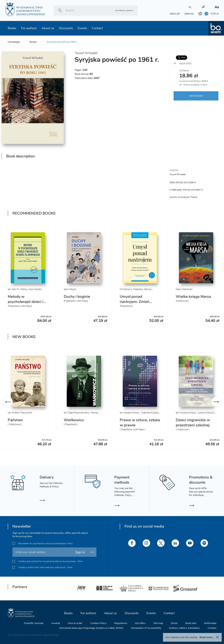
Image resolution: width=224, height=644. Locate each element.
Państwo (15, 420)
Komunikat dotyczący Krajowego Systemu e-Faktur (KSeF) (91, 628)
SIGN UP (175, 14)
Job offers (140, 623)
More (70, 543)
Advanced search (124, 10)
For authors (29, 28)
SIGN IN (189, 14)
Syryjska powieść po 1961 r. (62, 42)
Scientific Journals (34, 623)
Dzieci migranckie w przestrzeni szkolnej (193, 423)
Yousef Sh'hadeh (86, 53)
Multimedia (210, 623)
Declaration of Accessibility (146, 628)
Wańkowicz (74, 420)
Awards (56, 623)
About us (48, 28)
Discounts (66, 28)
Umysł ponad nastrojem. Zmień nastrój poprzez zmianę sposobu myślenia (140, 304)
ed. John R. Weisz (17, 289)
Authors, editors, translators (184, 628)
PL (190, 7)
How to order (75, 623)
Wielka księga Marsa (193, 297)
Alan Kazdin (35, 289)
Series (174, 623)
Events (82, 28)
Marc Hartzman (184, 289)
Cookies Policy (98, 623)
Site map (158, 623)
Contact (97, 28)
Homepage (14, 42)
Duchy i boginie (77, 297)
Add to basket (196, 96)
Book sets (191, 623)
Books (12, 28)
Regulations (121, 623)
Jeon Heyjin (70, 289)
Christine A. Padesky (131, 289)
